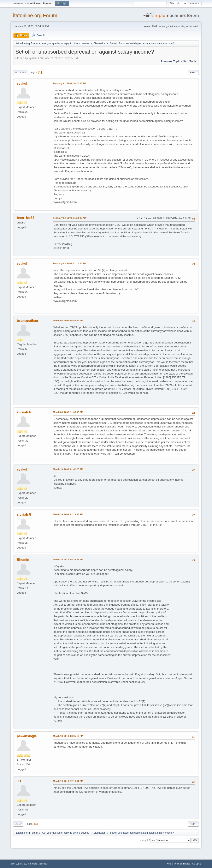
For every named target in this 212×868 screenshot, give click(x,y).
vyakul (22, 83)
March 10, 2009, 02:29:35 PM (68, 514)
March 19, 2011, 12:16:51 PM (68, 781)
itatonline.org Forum (35, 15)
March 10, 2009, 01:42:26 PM (68, 469)
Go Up (18, 824)
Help (169, 864)
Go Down (20, 72)
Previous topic (170, 61)
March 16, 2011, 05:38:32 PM (68, 559)
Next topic (190, 61)
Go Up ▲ (197, 864)
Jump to (145, 840)
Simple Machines (39, 864)
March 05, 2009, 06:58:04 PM (68, 321)
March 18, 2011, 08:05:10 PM (68, 736)
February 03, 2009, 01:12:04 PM (69, 263)
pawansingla (27, 736)
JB (19, 781)
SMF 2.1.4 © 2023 (20, 864)
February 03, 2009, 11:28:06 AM (70, 218)
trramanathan (27, 321)
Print (193, 72)
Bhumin (23, 560)
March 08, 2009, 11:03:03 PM (68, 412)
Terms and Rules (182, 864)
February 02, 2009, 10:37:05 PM (69, 83)
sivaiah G (24, 412)
